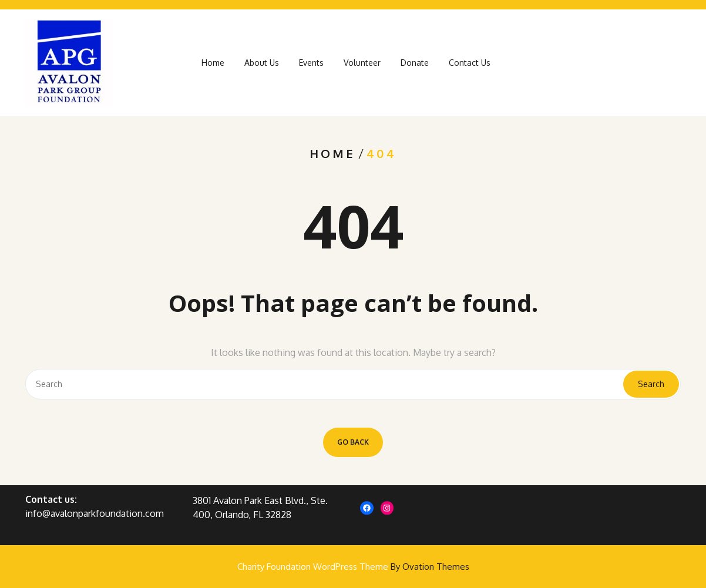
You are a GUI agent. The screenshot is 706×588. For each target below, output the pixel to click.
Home (213, 67)
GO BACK (353, 442)
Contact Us (470, 67)
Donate (415, 67)
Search (651, 384)
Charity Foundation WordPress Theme (353, 567)
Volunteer (362, 67)
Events (311, 67)
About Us (262, 67)
